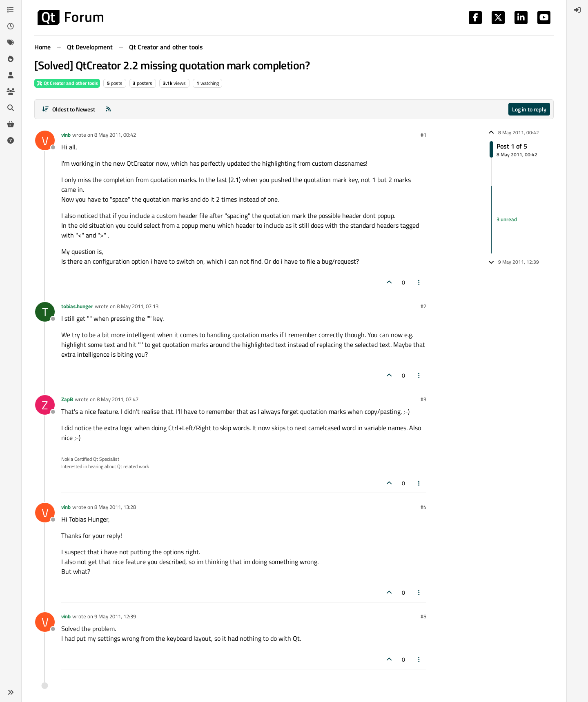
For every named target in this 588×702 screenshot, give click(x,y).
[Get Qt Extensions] (11, 124)
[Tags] (11, 42)
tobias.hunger (77, 306)
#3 (423, 399)
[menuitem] (577, 10)
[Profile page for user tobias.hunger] (45, 312)
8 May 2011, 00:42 (115, 135)
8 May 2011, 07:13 (138, 306)
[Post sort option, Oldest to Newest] (68, 109)
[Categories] (11, 10)
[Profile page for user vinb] (45, 140)
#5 (423, 616)
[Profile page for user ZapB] (45, 405)
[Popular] (11, 59)
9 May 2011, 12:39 (115, 616)
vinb (66, 135)
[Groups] (11, 91)
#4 (423, 507)
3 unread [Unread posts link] (507, 220)
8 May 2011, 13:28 (115, 507)
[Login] (577, 10)
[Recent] (11, 26)
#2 (423, 306)
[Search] (11, 108)
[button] (11, 692)
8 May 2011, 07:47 (118, 399)
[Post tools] (419, 282)
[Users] (11, 75)
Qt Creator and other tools (67, 83)
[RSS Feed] (108, 109)
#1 (423, 135)
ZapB (67, 399)
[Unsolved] (11, 140)
